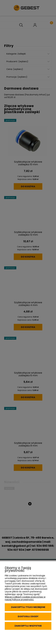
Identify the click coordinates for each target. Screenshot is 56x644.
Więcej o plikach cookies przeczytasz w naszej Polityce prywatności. (25, 598)
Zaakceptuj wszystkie (28, 626)
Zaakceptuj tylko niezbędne (28, 607)
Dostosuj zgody (28, 616)
